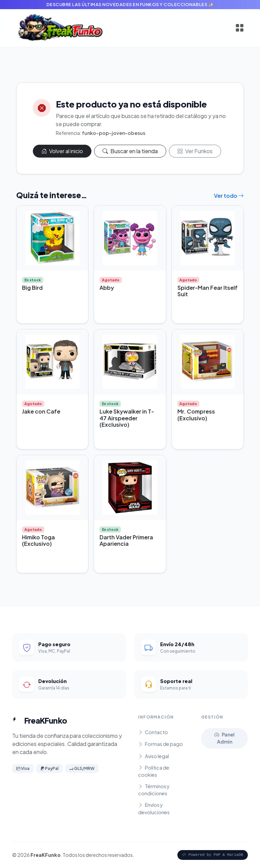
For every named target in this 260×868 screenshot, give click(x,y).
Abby (107, 288)
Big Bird (32, 288)
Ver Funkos (195, 151)
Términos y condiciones (154, 790)
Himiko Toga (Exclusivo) (38, 540)
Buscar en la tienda (130, 151)
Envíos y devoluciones (154, 808)
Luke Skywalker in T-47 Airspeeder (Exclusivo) (127, 418)
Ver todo (229, 196)
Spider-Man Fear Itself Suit (208, 291)
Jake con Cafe (41, 411)
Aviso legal (154, 756)
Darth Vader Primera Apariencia (126, 540)
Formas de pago (160, 744)
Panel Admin (224, 738)
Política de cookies (154, 771)
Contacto (153, 732)
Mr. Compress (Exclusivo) (196, 415)
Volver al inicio (62, 151)
